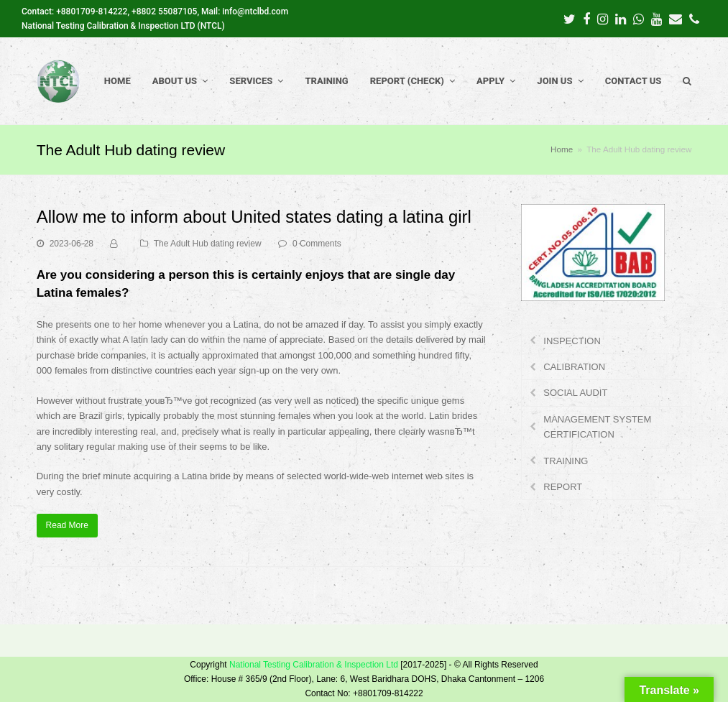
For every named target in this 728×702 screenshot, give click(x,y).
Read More (67, 525)
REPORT (563, 487)
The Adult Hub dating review (208, 244)
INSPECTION (572, 341)
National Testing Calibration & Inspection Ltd (314, 665)
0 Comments (317, 244)
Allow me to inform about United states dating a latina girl (254, 217)
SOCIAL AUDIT (575, 393)
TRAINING (566, 461)
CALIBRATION (574, 367)
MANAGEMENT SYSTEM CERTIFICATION (597, 427)
